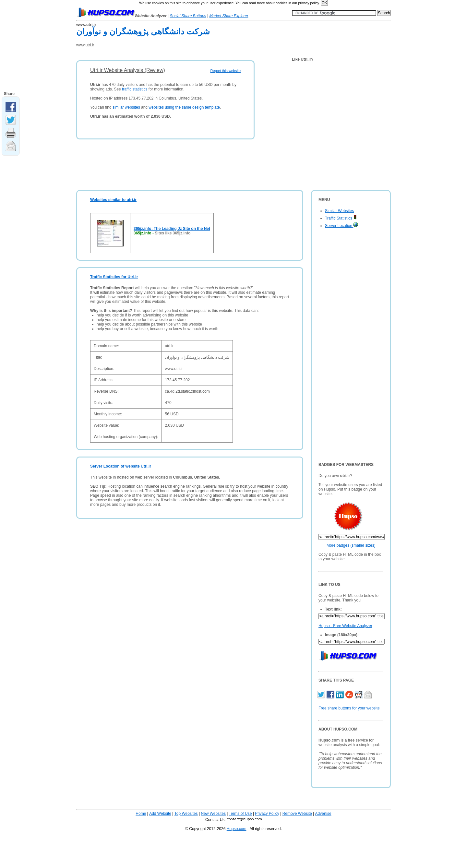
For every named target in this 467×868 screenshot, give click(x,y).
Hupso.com (237, 829)
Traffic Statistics (341, 218)
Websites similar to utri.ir (113, 200)
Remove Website (297, 814)
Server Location (341, 226)
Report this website (225, 71)
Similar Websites (339, 211)
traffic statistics (135, 89)
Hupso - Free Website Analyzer (345, 626)
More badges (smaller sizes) (351, 545)
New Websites (213, 814)
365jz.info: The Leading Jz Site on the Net (172, 229)
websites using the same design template (184, 107)
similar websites (126, 107)
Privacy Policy (267, 814)
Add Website (160, 814)
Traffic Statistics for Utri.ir (114, 277)
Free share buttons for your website (349, 708)
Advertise (323, 814)
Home (141, 814)
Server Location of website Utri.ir (121, 466)
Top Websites (186, 814)
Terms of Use (240, 814)
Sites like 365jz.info (173, 233)
